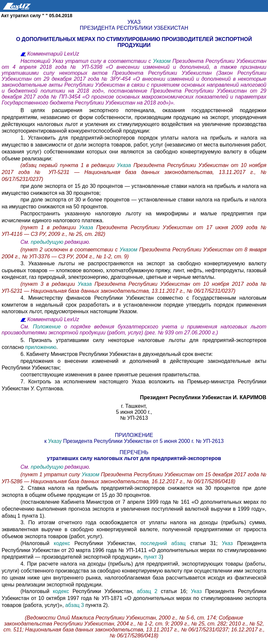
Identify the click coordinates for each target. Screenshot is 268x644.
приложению (41, 347)
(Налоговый (37, 543)
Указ (134, 22)
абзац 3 (75, 605)
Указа (125, 165)
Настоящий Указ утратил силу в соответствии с (87, 61)
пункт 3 (153, 557)
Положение (49, 327)
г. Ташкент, (134, 406)
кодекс (64, 543)
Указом (163, 61)
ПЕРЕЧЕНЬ (134, 452)
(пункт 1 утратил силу (51, 474)
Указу (55, 441)
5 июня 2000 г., (134, 412)
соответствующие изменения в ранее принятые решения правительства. (110, 375)
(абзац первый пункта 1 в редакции (69, 165)
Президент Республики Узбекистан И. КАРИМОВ (203, 397)
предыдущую (47, 242)
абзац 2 (147, 591)
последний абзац (165, 543)
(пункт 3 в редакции (49, 284)
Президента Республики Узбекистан (134, 28)
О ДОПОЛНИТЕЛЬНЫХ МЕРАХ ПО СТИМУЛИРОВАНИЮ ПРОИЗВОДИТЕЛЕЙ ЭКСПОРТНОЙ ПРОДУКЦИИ (134, 42)
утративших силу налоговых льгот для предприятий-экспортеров (134, 458)
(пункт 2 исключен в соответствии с (70, 250)
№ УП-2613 (134, 418)
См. (26, 242)
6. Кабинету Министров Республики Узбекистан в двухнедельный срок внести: (117, 354)
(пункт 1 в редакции (48, 227)
